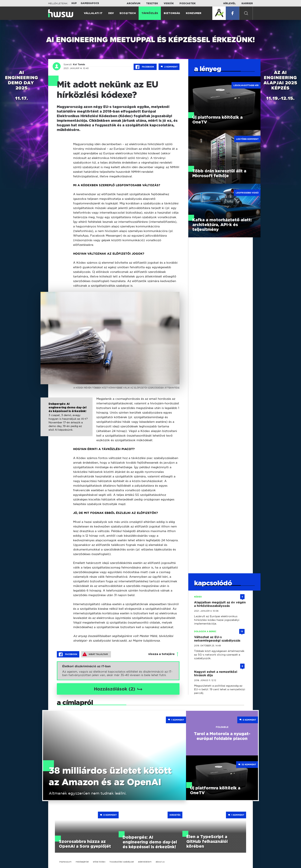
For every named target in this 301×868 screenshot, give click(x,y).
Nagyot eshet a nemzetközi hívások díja (216, 673)
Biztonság (172, 13)
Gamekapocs (90, 3)
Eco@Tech (128, 13)
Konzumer (194, 13)
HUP (74, 3)
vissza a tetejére (161, 654)
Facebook (145, 67)
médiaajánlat (82, 862)
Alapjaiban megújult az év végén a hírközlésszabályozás (220, 604)
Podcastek (188, 3)
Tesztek (152, 3)
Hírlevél (229, 3)
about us (160, 862)
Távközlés (150, 13)
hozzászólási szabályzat (122, 862)
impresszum (65, 862)
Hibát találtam (95, 654)
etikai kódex (99, 862)
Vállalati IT (93, 13)
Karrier (247, 3)
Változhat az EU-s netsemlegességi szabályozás (217, 639)
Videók (169, 3)
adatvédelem (145, 862)
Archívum (134, 3)
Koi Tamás (79, 64)
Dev (111, 13)
